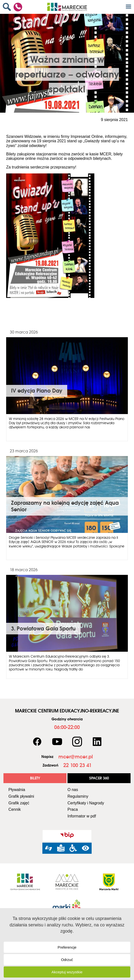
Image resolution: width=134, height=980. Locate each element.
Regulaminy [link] (78, 796)
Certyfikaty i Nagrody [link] (86, 803)
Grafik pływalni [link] (21, 796)
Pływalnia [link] (17, 790)
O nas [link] (73, 790)
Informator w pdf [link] (82, 816)
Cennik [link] (15, 809)
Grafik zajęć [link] (19, 803)
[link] (8, 7)
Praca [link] (73, 809)
